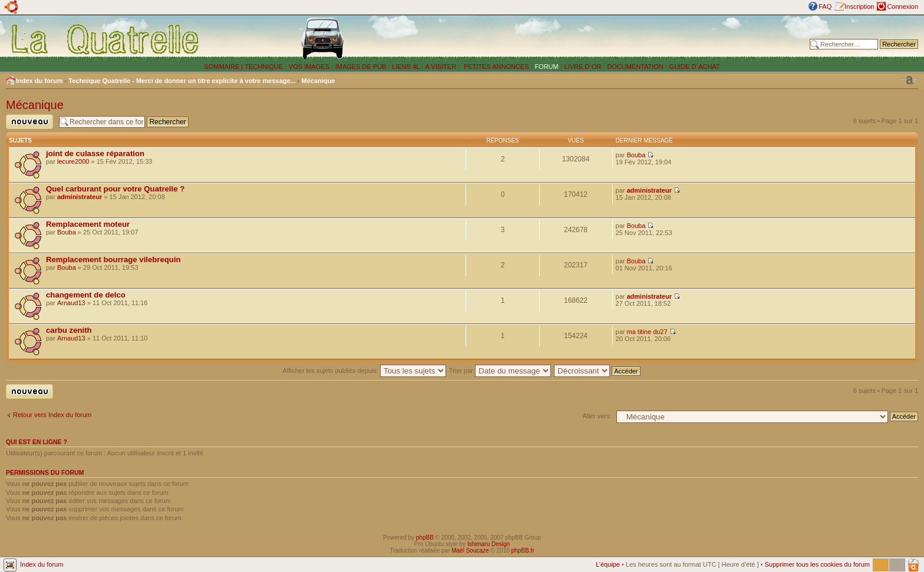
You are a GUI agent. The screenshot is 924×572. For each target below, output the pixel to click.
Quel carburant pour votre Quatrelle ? (115, 189)
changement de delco (86, 295)
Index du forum (39, 81)
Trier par (500, 371)
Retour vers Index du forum (52, 415)
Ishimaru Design (489, 544)
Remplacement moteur (88, 224)
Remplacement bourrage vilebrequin (113, 259)
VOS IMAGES (309, 67)
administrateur (80, 197)
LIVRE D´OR (583, 67)
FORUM (546, 67)
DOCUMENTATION (635, 67)
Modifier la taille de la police (909, 80)
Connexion (902, 6)
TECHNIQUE (264, 67)
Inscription (859, 6)
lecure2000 (73, 161)
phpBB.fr (523, 550)
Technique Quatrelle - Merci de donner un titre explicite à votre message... (182, 81)
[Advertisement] (625, 38)
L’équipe (608, 564)
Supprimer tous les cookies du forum (817, 564)
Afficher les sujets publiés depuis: (364, 371)
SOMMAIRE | (224, 67)
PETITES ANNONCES (496, 67)
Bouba (636, 155)
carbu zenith (69, 330)
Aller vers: (597, 416)
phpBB (425, 538)
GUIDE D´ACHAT (695, 67)
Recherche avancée (889, 53)
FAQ (825, 6)
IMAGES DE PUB (361, 67)
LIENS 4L (407, 67)
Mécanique (319, 81)
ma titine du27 (647, 332)
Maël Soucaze (470, 550)
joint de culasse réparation (95, 153)
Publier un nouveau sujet (29, 122)
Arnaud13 (71, 303)
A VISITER (441, 67)
